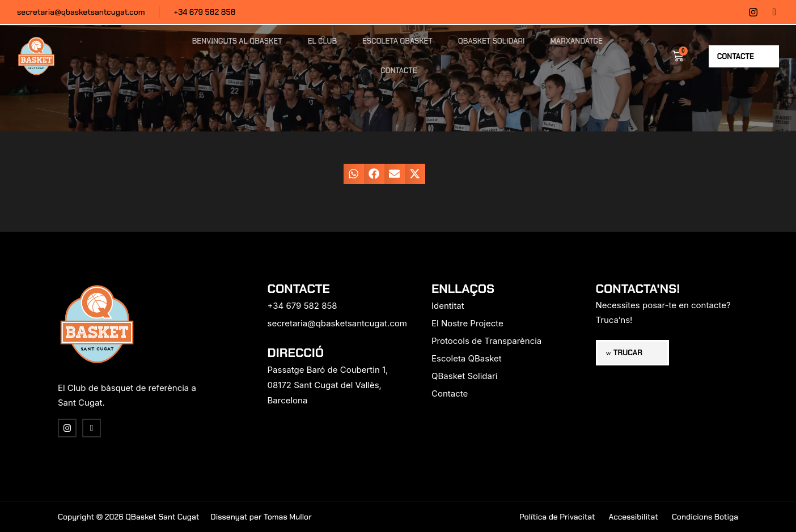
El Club (322, 41)
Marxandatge (577, 41)
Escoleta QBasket (397, 41)
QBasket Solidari (492, 41)
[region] (147, 443)
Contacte (399, 71)
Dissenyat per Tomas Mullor (261, 517)
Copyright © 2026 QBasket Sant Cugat (128, 517)
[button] (354, 174)
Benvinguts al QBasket (237, 41)
